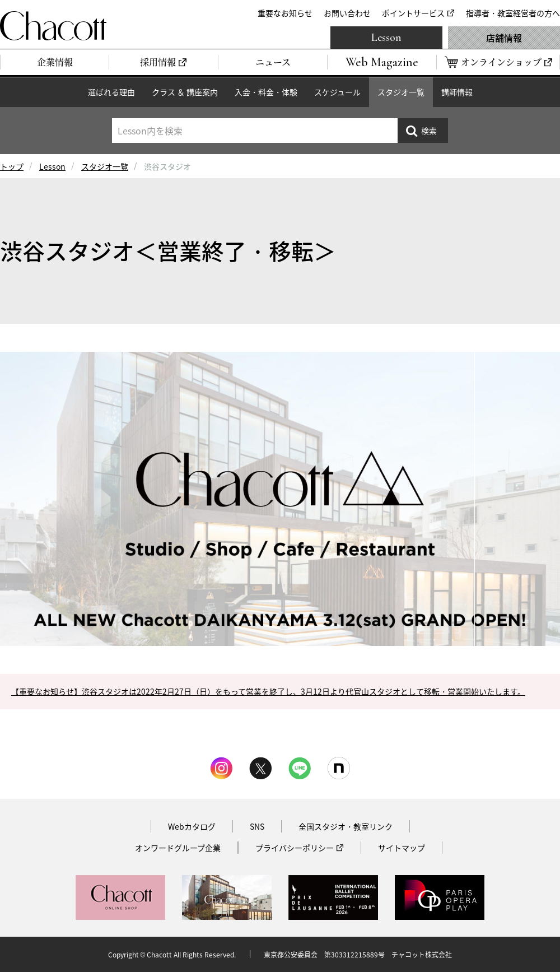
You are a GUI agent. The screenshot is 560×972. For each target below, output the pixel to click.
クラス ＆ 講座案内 (185, 92)
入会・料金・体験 (266, 92)
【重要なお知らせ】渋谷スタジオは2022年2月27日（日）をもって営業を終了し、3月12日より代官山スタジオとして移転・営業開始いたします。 (268, 691)
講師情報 (457, 92)
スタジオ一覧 (401, 92)
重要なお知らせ (285, 13)
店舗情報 (504, 38)
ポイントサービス (413, 13)
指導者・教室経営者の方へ (513, 13)
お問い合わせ (347, 13)
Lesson (386, 38)
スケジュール (337, 92)
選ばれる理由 (111, 92)
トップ (12, 166)
